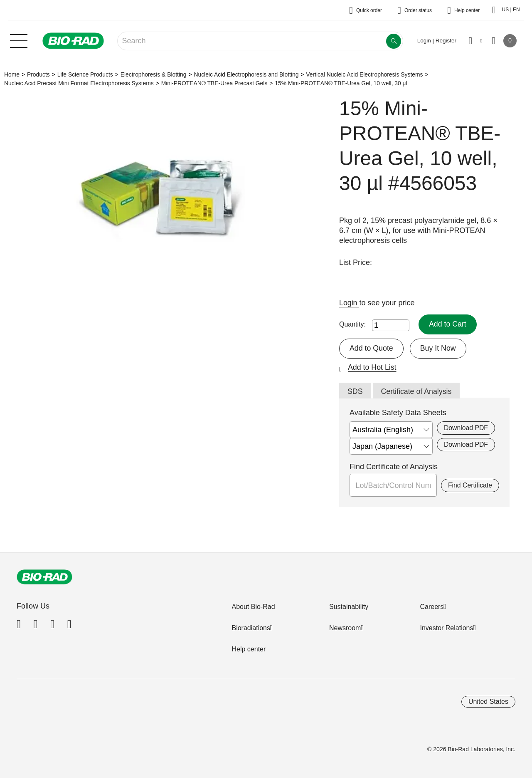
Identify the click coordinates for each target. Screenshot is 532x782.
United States (488, 702)
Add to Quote (372, 348)
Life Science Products (85, 74)
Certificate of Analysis (417, 392)
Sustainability (349, 607)
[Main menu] (19, 40)
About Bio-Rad (253, 607)
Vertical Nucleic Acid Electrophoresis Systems (364, 74)
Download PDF (466, 428)
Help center (249, 650)
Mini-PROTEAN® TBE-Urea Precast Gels (214, 83)
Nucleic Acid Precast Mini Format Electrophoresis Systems (79, 83)
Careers (432, 607)
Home (12, 74)
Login (349, 303)
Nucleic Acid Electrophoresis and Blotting (246, 74)
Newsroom (345, 628)
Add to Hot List (372, 367)
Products (38, 74)
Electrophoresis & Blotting (154, 74)
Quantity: (352, 324)
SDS (355, 392)
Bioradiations (251, 628)
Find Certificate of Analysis (394, 467)
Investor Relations (446, 628)
